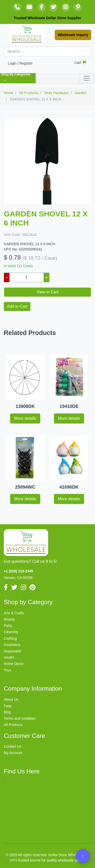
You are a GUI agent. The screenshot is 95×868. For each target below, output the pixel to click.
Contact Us (13, 746)
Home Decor (14, 664)
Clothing (10, 638)
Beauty (9, 619)
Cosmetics (12, 645)
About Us (11, 699)
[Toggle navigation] (87, 78)
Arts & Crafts (14, 613)
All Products (13, 725)
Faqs (8, 706)
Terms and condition (20, 718)
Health (9, 657)
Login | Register (20, 63)
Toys (7, 670)
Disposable (13, 651)
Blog (7, 712)
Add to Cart (17, 306)
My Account (13, 753)
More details (25, 418)
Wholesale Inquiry (73, 35)
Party (8, 626)
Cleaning (11, 632)
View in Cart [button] (48, 292)
